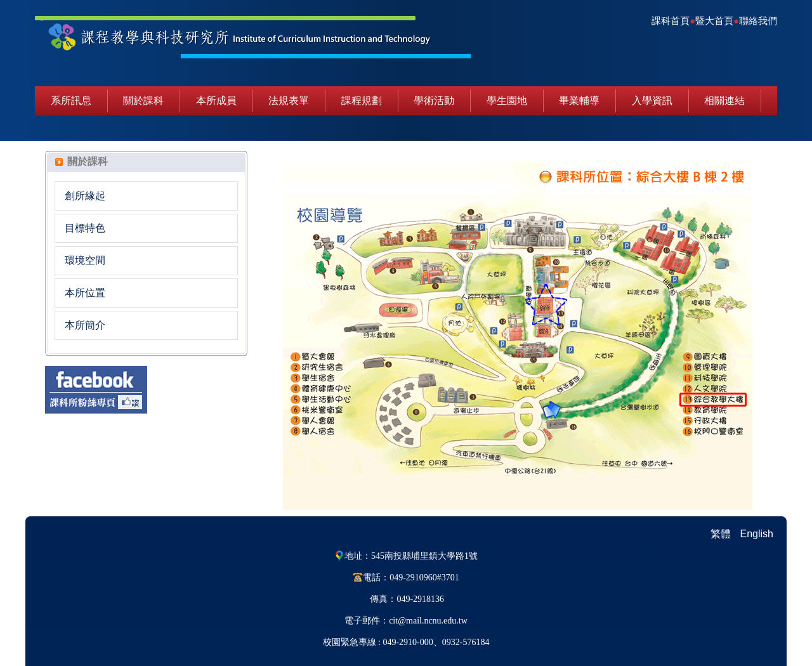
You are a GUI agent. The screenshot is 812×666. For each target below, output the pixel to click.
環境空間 (85, 260)
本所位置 (85, 293)
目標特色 (85, 228)
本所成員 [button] (216, 101)
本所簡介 (85, 325)
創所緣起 (85, 196)
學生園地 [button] (507, 101)
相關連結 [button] (724, 101)
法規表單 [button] (289, 101)
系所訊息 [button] (71, 101)
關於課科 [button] (143, 101)
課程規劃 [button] (362, 101)
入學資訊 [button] (652, 101)
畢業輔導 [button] (579, 101)
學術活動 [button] (434, 101)
